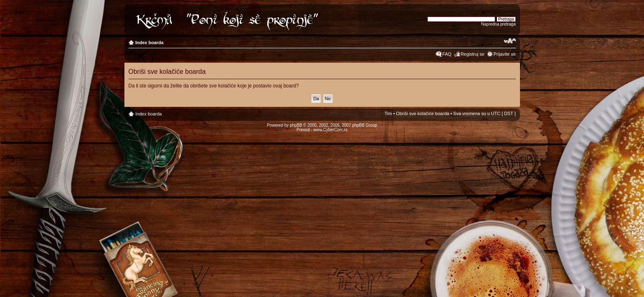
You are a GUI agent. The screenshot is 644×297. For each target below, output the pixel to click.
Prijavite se (505, 54)
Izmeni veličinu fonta (510, 41)
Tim (388, 113)
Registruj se (473, 54)
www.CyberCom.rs (330, 130)
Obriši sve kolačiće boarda (423, 113)
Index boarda (150, 42)
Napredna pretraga (499, 24)
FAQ (447, 54)
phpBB (296, 125)
